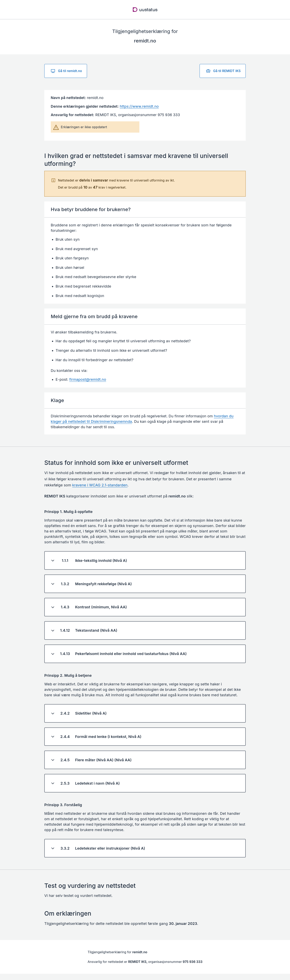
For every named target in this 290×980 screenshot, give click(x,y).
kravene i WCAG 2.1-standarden (100, 485)
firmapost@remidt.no (88, 379)
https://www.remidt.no (139, 106)
